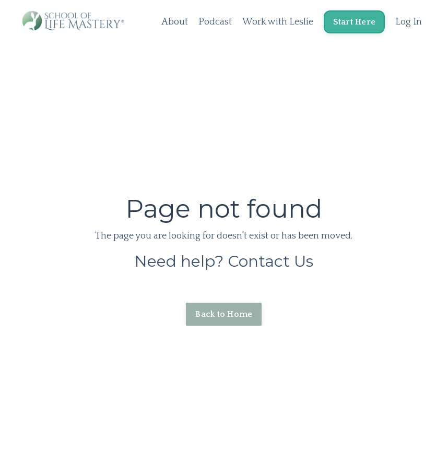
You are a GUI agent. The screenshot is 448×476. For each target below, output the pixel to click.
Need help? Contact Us (224, 261)
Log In (409, 22)
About (175, 22)
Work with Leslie (278, 22)
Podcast (215, 22)
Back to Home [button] (224, 314)
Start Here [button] (355, 22)
